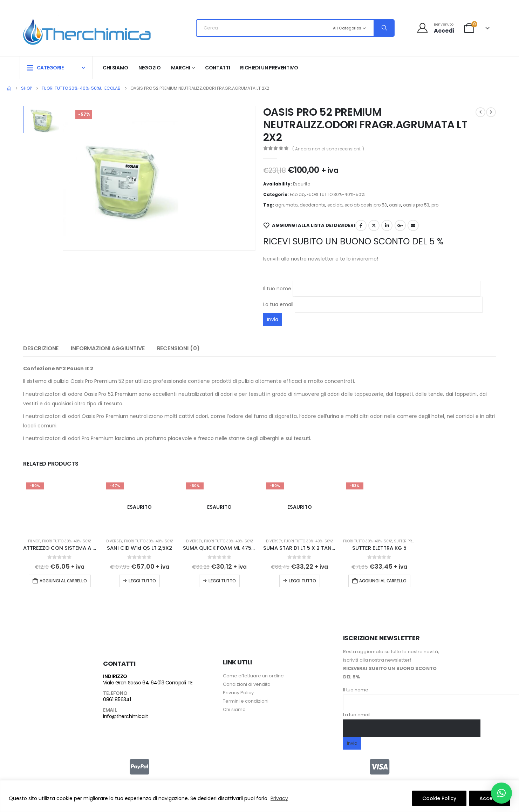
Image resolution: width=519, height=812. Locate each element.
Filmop (34, 541)
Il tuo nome (372, 289)
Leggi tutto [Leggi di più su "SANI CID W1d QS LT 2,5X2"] (142, 581)
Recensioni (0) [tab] (178, 348)
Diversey (114, 541)
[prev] (480, 112)
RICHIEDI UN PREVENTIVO (269, 68)
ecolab (335, 205)
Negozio (150, 68)
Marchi (181, 68)
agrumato (286, 205)
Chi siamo (115, 68)
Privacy (279, 798)
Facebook (361, 225)
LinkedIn (387, 225)
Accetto (490, 798)
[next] (491, 112)
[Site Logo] (87, 30)
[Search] (384, 28)
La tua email (373, 304)
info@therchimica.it (125, 714)
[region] (259, 796)
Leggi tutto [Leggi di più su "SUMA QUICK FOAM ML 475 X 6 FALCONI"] (222, 581)
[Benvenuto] (435, 28)
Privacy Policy (238, 691)
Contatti (217, 68)
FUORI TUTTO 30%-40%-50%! (336, 194)
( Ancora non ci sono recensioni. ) (328, 149)
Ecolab (297, 194)
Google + (400, 225)
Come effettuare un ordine (253, 674)
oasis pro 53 (416, 205)
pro (435, 205)
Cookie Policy (439, 798)
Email (413, 225)
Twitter (374, 225)
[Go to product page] (60, 507)
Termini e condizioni (246, 699)
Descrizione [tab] (41, 348)
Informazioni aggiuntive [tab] (108, 348)
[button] (501, 793)
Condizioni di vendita (247, 682)
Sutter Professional (414, 541)
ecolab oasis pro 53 (366, 205)
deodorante (312, 205)
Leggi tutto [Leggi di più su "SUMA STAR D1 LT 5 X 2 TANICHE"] (302, 581)
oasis (395, 205)
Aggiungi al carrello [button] (63, 581)
